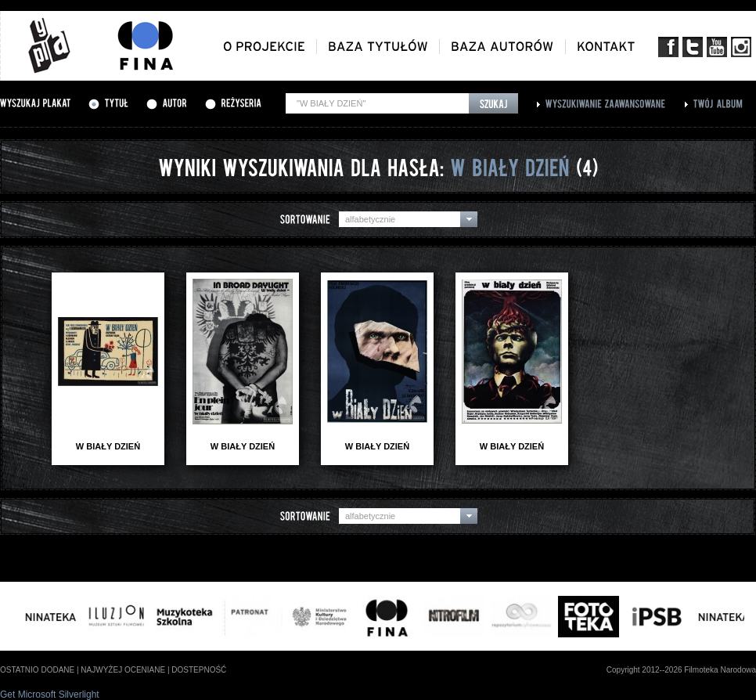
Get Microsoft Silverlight (50, 695)
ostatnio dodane (37, 670)
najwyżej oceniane (123, 670)
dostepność (199, 670)
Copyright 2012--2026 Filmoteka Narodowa (681, 670)
